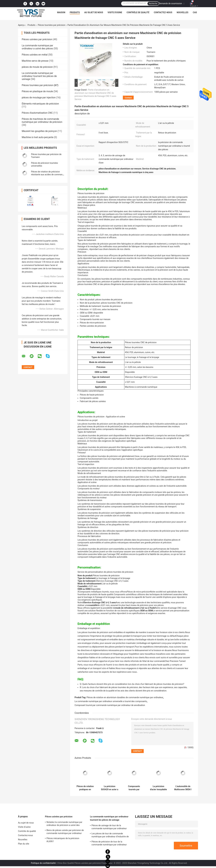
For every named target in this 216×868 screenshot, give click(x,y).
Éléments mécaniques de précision (40, 104)
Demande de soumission (170, 3)
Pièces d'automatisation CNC (37, 113)
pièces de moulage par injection (39, 98)
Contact (128, 98)
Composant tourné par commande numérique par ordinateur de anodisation (110, 705)
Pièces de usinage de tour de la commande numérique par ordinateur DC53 (109, 827)
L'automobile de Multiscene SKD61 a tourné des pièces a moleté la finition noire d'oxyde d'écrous (183, 788)
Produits (75, 12)
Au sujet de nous (94, 12)
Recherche (153, 4)
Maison (61, 12)
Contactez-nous (163, 12)
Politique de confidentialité (43, 863)
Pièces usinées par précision (37, 39)
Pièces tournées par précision (52, 25)
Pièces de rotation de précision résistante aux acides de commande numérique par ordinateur (48, 174)
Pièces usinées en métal (35, 55)
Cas (195, 12)
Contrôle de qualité (138, 12)
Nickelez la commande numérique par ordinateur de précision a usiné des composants (64, 824)
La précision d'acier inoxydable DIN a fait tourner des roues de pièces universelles (158, 788)
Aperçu (21, 25)
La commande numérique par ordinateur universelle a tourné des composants (111, 701)
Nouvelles (182, 12)
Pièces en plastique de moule (37, 91)
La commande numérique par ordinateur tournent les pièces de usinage (39, 76)
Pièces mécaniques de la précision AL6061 (63, 840)
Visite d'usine (115, 12)
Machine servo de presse (35, 61)
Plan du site (24, 844)
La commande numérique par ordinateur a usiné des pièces (37, 47)
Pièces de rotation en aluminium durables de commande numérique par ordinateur (125, 697)
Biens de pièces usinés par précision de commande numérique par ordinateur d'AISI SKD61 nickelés (65, 832)
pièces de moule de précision (37, 67)
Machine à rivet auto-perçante (38, 137)
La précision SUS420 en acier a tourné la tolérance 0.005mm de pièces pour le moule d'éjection (110, 788)
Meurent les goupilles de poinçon (39, 131)
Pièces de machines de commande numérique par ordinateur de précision (42, 120)
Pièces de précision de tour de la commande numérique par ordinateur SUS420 (109, 844)
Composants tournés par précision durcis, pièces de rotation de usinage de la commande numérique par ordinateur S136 (134, 788)
